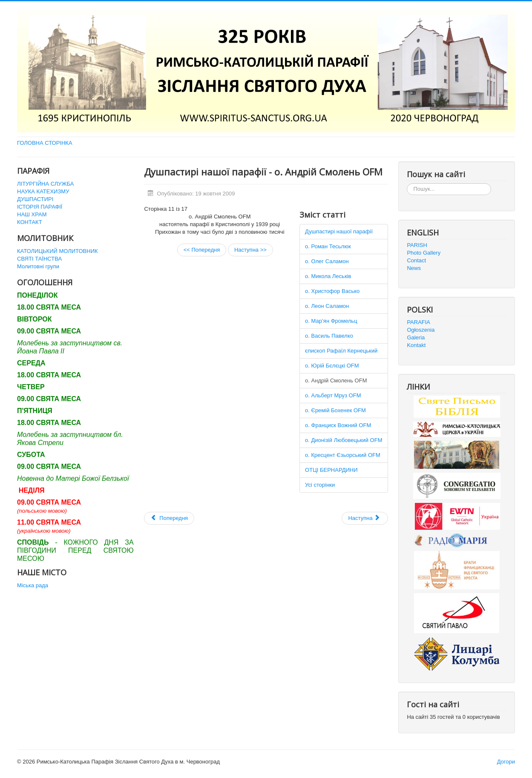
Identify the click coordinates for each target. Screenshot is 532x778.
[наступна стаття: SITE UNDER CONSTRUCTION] (365, 518)
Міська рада (33, 585)
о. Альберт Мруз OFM (333, 395)
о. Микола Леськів (328, 276)
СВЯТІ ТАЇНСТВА (39, 259)
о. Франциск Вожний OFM (338, 425)
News (414, 268)
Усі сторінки (320, 485)
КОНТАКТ (30, 222)
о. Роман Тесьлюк (328, 246)
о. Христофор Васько (332, 291)
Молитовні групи (38, 266)
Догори (506, 762)
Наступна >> (250, 250)
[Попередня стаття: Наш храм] (169, 518)
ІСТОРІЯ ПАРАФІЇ (40, 207)
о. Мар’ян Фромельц (331, 321)
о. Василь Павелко (329, 336)
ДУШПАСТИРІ (35, 199)
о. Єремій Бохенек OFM (335, 410)
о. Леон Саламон (327, 306)
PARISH (417, 245)
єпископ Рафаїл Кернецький (341, 351)
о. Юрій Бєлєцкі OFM (332, 366)
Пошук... (407, 183)
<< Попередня (202, 250)
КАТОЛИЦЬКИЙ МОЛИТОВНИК (58, 251)
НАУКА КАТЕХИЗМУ (43, 191)
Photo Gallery (424, 253)
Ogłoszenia (421, 330)
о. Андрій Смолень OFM (336, 380)
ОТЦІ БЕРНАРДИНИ (331, 470)
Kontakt (416, 345)
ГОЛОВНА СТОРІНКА (45, 143)
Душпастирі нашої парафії (339, 231)
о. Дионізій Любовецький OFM (344, 440)
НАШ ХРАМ (32, 214)
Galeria (416, 337)
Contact (416, 260)
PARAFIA (418, 322)
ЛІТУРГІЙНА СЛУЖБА (45, 184)
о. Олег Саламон (327, 261)
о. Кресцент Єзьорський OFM (343, 455)
